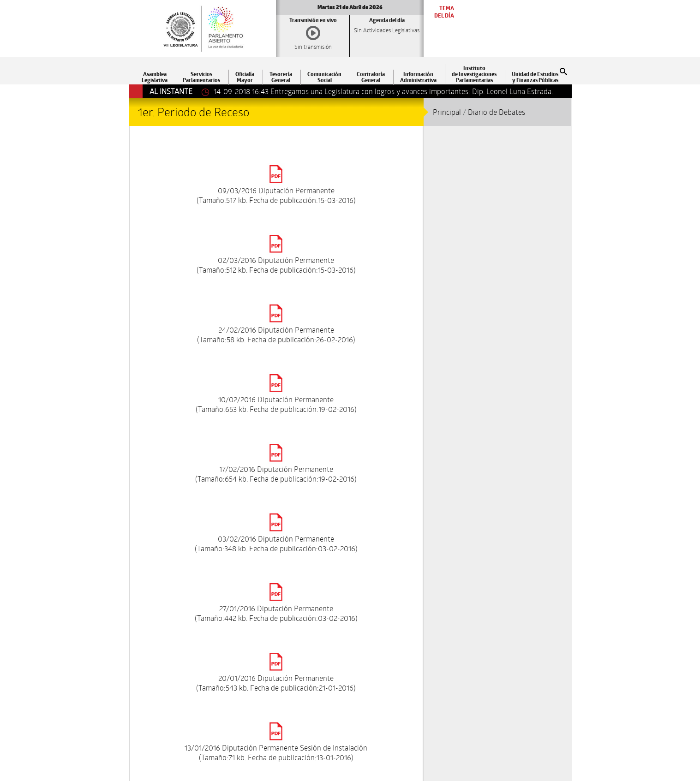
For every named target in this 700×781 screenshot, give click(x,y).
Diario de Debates (497, 112)
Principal (447, 112)
